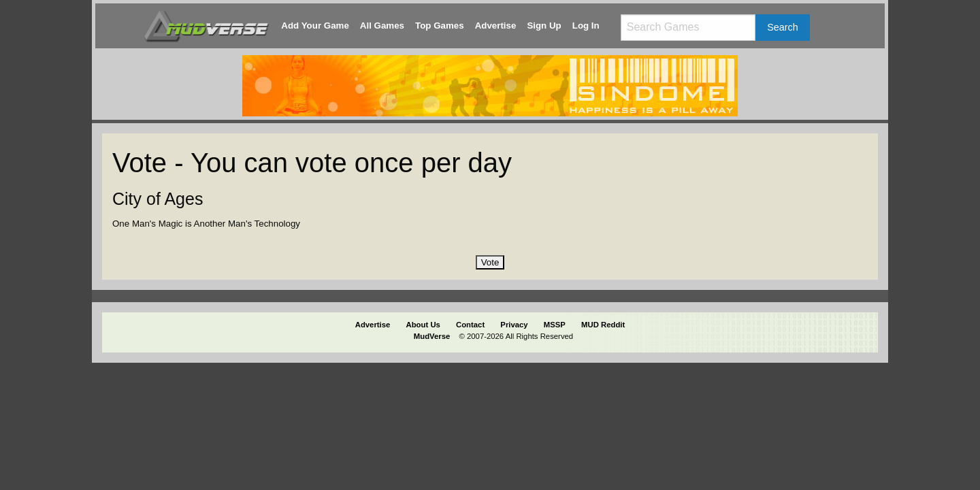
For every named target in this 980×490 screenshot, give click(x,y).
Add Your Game (315, 26)
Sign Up (544, 26)
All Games (382, 26)
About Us (423, 325)
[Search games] (688, 28)
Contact (470, 325)
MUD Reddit (603, 325)
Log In (586, 26)
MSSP (555, 325)
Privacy (514, 325)
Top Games (440, 26)
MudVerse (432, 336)
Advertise (496, 26)
